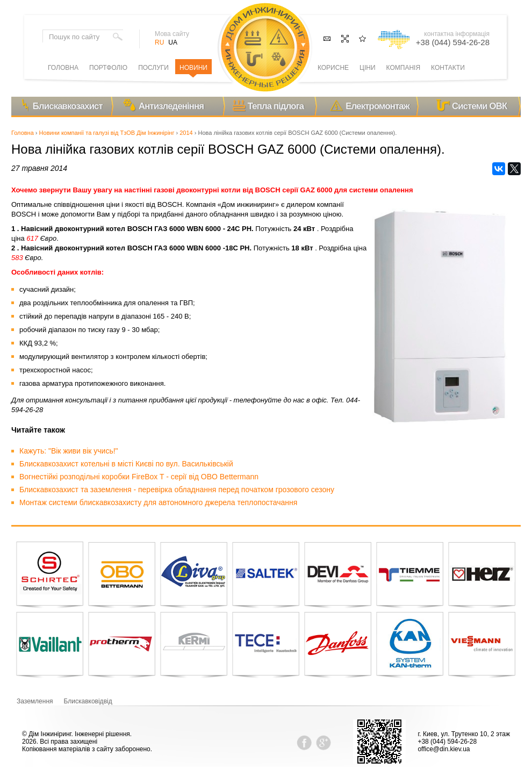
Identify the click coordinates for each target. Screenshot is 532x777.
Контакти (448, 68)
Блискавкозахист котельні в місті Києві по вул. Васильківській (126, 464)
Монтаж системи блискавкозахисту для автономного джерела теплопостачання (158, 502)
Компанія (403, 68)
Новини (193, 68)
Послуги (153, 68)
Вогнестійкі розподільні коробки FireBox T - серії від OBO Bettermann (139, 477)
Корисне (333, 68)
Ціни (368, 68)
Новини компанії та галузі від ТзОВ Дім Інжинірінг (107, 133)
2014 (186, 133)
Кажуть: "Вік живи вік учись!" (69, 451)
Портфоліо (108, 68)
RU (159, 42)
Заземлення (35, 701)
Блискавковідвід (88, 701)
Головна (23, 133)
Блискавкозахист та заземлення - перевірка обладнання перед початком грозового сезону (177, 490)
